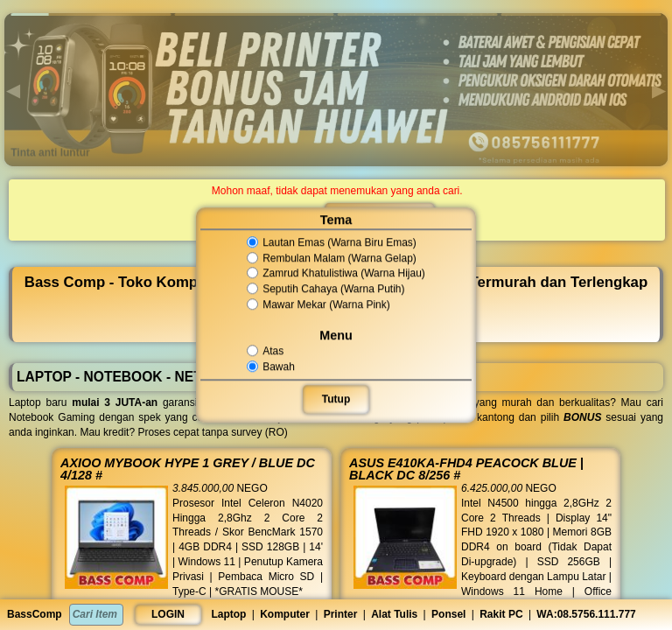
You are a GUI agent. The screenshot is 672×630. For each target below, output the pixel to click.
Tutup (336, 399)
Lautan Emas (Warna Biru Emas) (332, 242)
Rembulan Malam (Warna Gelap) (332, 258)
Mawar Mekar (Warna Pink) (319, 304)
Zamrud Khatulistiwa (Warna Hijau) (336, 274)
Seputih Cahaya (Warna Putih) (326, 289)
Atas (266, 351)
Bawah (272, 367)
